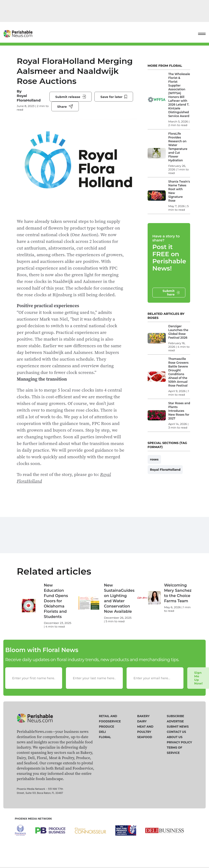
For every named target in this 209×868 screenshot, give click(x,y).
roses (154, 459)
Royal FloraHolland (29, 98)
